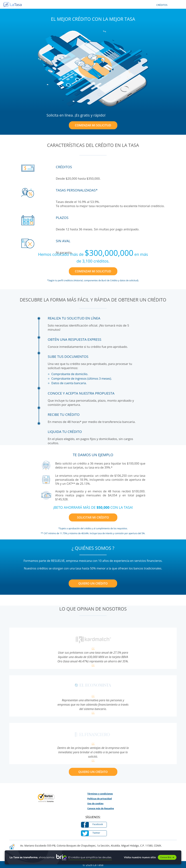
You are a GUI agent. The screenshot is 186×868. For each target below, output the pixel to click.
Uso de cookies (95, 804)
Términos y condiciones (100, 794)
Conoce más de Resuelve (101, 808)
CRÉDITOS (162, 5)
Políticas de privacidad (100, 799)
